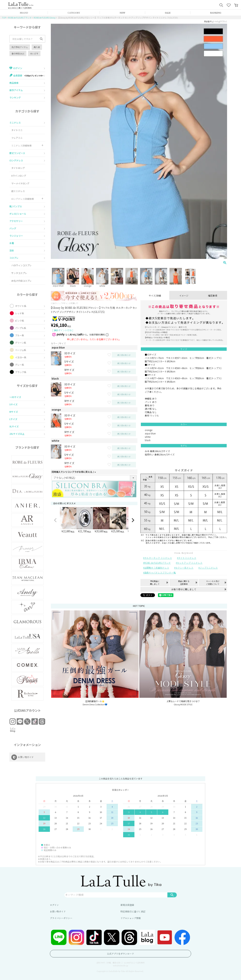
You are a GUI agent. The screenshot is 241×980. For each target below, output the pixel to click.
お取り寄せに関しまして (184, 589)
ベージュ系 (21, 350)
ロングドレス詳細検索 (23, 199)
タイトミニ (17, 130)
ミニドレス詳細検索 (21, 145)
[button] (55, 520)
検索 (172, 895)
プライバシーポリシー (61, 918)
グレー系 (20, 365)
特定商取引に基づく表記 (133, 911)
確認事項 (213, 296)
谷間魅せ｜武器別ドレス (157, 568)
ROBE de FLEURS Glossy (45, 18)
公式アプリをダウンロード (120, 954)
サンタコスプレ (19, 273)
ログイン (54, 905)
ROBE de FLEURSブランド (20, 18)
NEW (123, 13)
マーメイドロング (20, 183)
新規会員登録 (127, 905)
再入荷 (37, 47)
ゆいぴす (34, 53)
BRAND (24, 13)
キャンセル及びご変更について (213, 583)
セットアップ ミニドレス (190, 563)
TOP (4, 18)
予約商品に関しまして (155, 583)
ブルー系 (20, 335)
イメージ (184, 296)
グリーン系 (21, 343)
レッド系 (20, 313)
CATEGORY (74, 13)
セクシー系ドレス (184, 568)
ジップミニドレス (209, 568)
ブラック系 (21, 372)
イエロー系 (21, 357)
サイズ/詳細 (155, 296)
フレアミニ (17, 138)
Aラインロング (19, 176)
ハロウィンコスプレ (21, 265)
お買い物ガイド (58, 911)
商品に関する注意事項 (184, 583)
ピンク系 (20, 321)
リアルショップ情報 (131, 918)
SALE (168, 13)
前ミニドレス (18, 191)
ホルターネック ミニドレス (158, 558)
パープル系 (21, 328)
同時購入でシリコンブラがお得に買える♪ (74, 472)
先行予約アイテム (20, 47)
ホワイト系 (21, 306)
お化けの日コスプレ (21, 281)
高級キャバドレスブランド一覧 (160, 572)
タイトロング (18, 168)
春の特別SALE (18, 53)
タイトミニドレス (187, 558)
